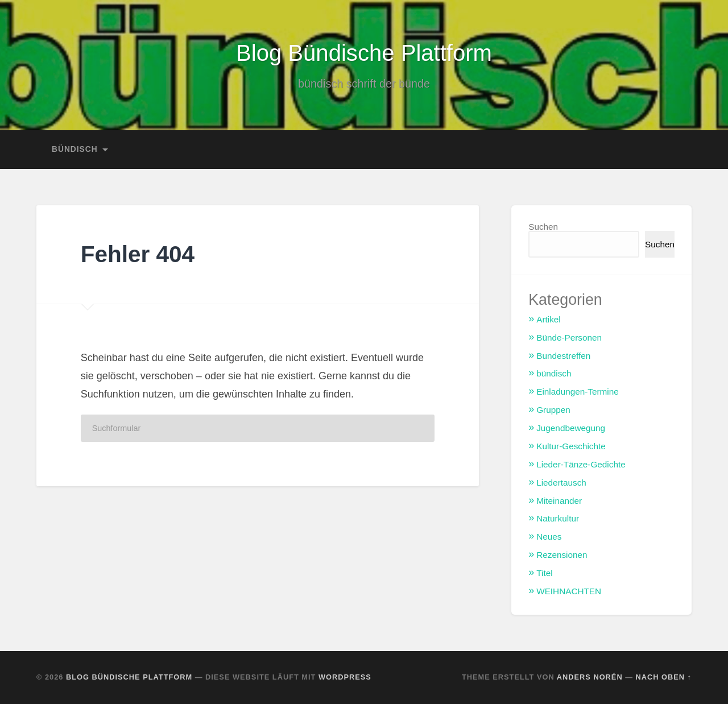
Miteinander (559, 501)
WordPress (345, 677)
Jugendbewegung (571, 428)
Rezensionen (562, 555)
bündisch (75, 149)
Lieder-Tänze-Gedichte (581, 464)
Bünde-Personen (569, 337)
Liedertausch (561, 483)
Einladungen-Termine (578, 392)
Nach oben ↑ (664, 677)
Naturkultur (558, 518)
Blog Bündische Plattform (364, 53)
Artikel (549, 319)
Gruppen (553, 410)
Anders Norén (590, 677)
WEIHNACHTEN (569, 591)
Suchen (543, 227)
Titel (544, 573)
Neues (549, 537)
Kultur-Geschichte (571, 446)
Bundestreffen (563, 356)
